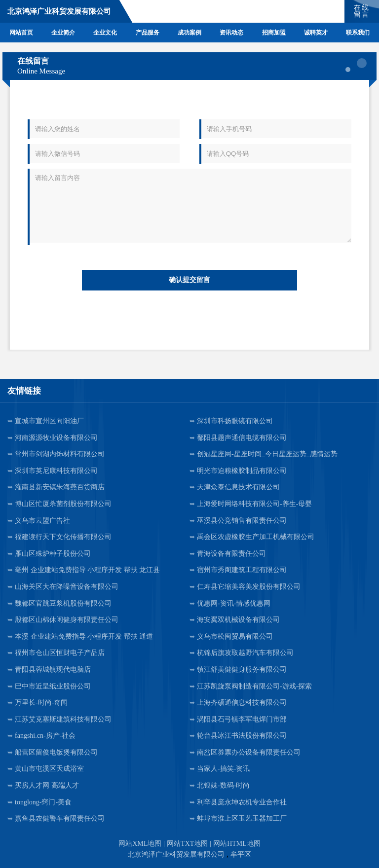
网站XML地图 (140, 844)
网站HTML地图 (237, 844)
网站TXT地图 (187, 844)
